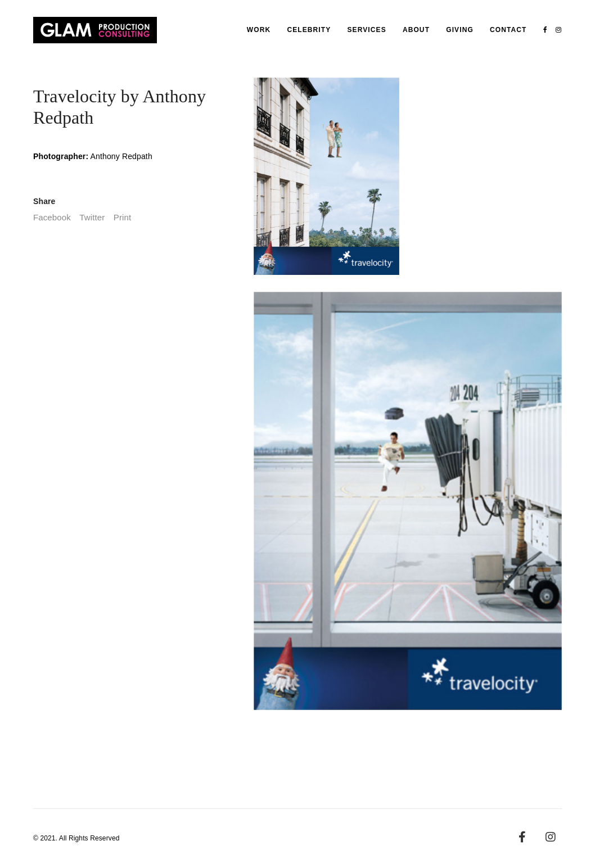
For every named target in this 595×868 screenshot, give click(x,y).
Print (122, 217)
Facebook (52, 217)
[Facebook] (522, 837)
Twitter (92, 217)
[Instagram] (551, 837)
